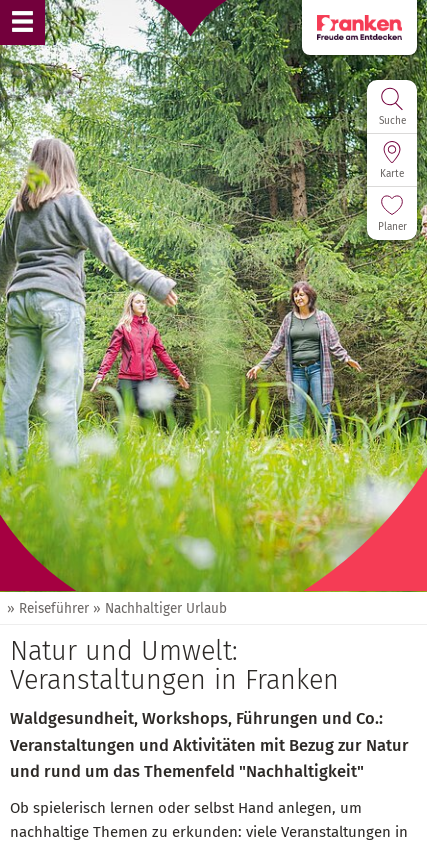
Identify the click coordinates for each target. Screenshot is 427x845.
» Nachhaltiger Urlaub (160, 608)
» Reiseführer (48, 608)
